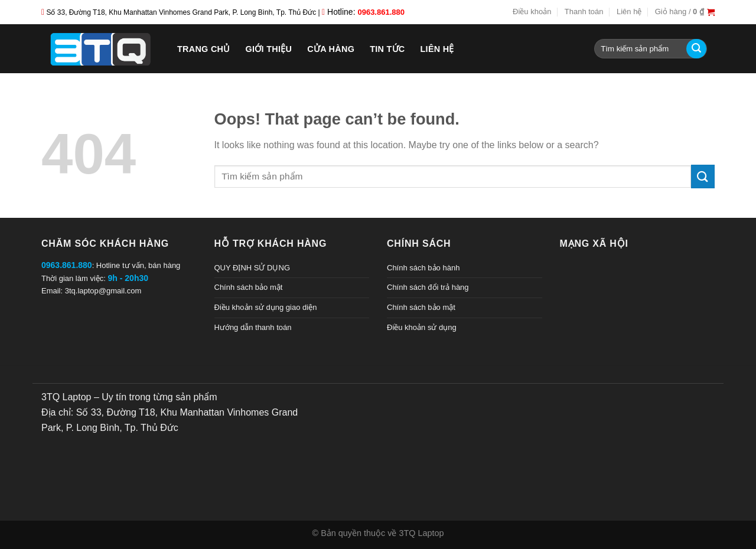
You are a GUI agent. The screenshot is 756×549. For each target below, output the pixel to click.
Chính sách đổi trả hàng (428, 287)
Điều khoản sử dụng (422, 327)
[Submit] (696, 49)
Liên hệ (629, 12)
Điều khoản (532, 12)
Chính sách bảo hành (423, 268)
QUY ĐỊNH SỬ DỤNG (252, 268)
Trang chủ (204, 49)
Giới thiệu (269, 49)
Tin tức (387, 49)
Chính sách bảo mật (249, 287)
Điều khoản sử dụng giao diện (266, 307)
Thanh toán (584, 12)
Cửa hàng (331, 49)
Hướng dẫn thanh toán (253, 327)
